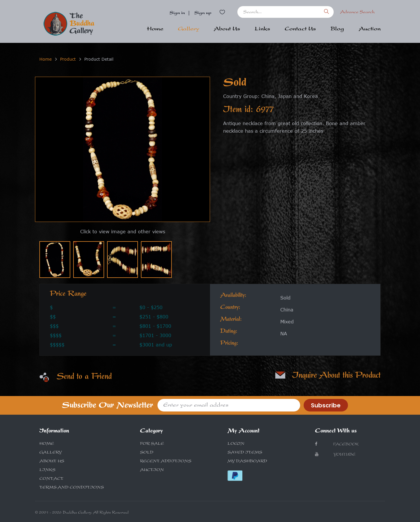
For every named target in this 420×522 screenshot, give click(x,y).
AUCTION (152, 470)
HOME (47, 444)
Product (68, 59)
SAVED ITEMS (245, 453)
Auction (370, 29)
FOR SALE (152, 444)
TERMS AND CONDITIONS (72, 488)
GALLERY (51, 453)
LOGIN (236, 444)
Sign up (203, 13)
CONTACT (51, 479)
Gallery (189, 29)
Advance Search (357, 13)
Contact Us (300, 29)
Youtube (335, 454)
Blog (337, 29)
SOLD (147, 453)
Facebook (337, 444)
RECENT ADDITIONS (166, 462)
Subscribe (326, 405)
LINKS (47, 470)
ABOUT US (52, 462)
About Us (227, 29)
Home (155, 29)
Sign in (177, 13)
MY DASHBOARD (247, 462)
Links (262, 29)
